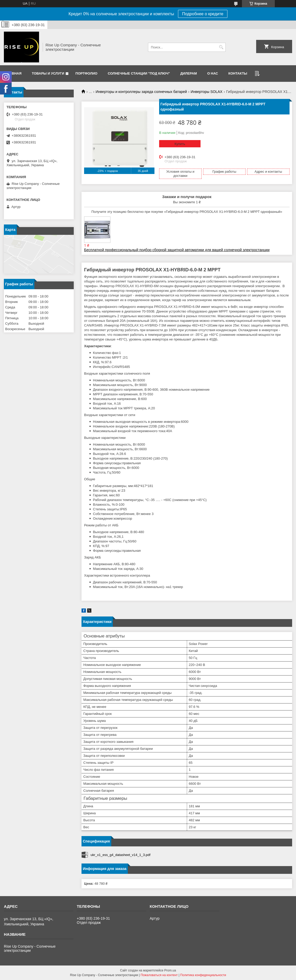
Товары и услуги (48, 73)
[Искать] (221, 47)
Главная (13, 73)
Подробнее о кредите (203, 14)
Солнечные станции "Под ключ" (139, 73)
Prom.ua (170, 970)
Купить (180, 144)
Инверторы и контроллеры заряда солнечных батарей (141, 92)
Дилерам (189, 73)
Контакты (238, 73)
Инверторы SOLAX (207, 92)
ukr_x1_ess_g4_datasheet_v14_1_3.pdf (120, 855)
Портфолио (87, 73)
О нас (213, 73)
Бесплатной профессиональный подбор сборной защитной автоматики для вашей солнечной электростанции (177, 250)
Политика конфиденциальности (203, 975)
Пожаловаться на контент (159, 975)
